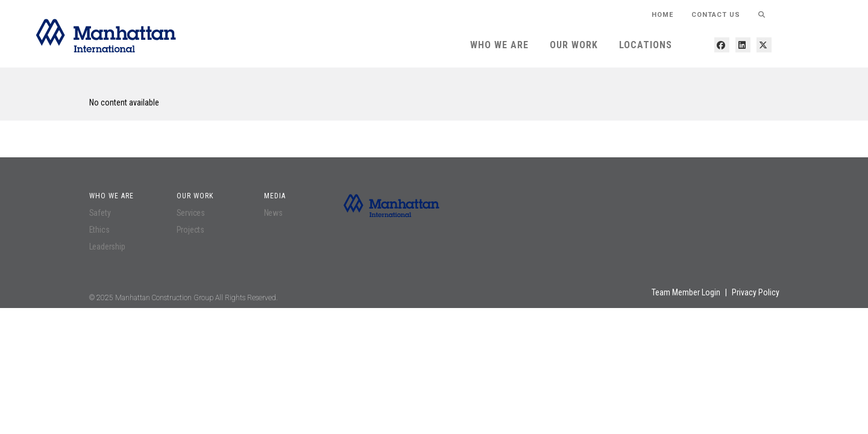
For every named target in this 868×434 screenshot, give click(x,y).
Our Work (574, 45)
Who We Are (499, 45)
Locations (646, 45)
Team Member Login (686, 292)
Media (275, 196)
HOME (662, 15)
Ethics (99, 230)
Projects (190, 230)
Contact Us (716, 15)
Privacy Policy (756, 292)
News (273, 213)
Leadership (107, 247)
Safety (100, 213)
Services (191, 213)
